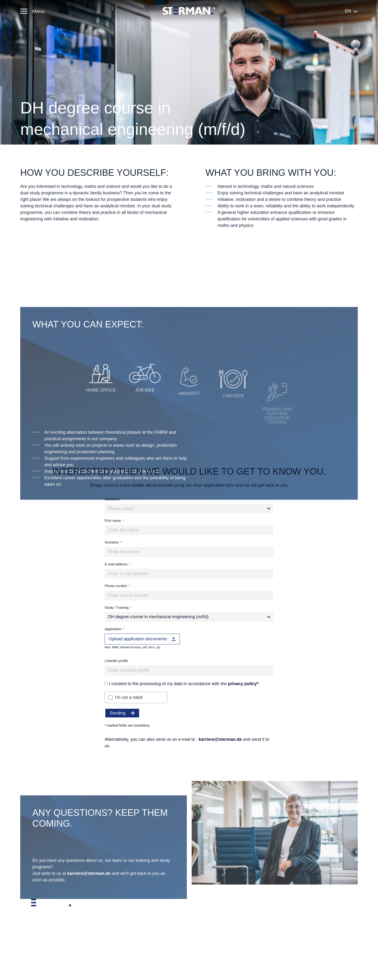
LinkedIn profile (116, 661)
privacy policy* (243, 684)
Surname (112, 542)
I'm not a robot (129, 697)
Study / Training (117, 608)
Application (114, 629)
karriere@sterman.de (220, 739)
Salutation (112, 499)
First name (113, 521)
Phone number (116, 586)
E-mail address (117, 564)
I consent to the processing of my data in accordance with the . (184, 684)
